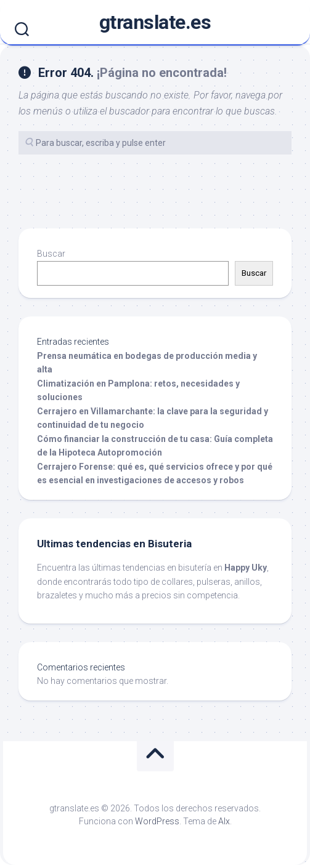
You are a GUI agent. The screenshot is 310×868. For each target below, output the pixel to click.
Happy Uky (246, 568)
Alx (224, 821)
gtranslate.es (155, 22)
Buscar (51, 254)
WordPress (157, 821)
